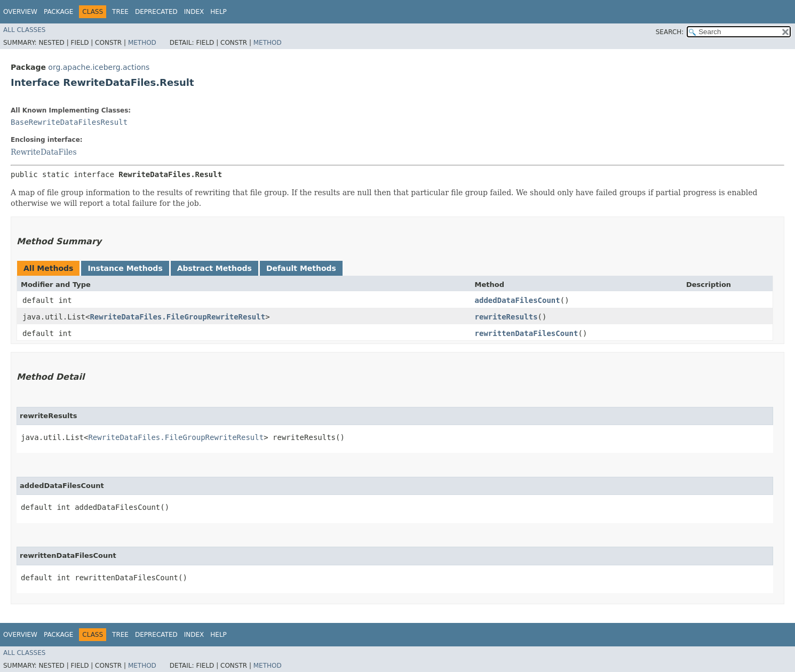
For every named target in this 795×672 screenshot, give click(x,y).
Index (194, 12)
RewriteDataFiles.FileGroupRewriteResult (177, 317)
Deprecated (156, 12)
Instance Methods (125, 268)
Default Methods (301, 268)
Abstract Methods (214, 268)
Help (218, 12)
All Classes (24, 30)
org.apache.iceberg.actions (99, 67)
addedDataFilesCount (518, 300)
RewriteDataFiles (44, 152)
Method (142, 43)
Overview (20, 12)
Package (58, 12)
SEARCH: (670, 32)
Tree (120, 12)
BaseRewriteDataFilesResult (69, 122)
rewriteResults (506, 317)
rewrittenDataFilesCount (527, 333)
